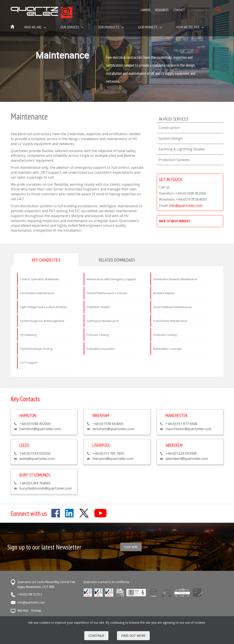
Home (13, 27)
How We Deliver (190, 27)
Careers (145, 10)
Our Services (72, 27)
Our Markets (150, 27)
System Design (171, 138)
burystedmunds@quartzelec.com (46, 488)
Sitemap (36, 610)
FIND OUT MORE (133, 636)
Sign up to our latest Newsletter (44, 547)
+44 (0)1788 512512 (30, 594)
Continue (96, 636)
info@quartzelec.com (186, 206)
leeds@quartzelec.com (37, 459)
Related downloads (117, 260)
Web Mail (23, 610)
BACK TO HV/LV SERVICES (174, 221)
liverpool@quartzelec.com (113, 459)
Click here (131, 547)
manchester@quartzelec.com (189, 429)
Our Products (111, 27)
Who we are (35, 27)
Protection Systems (174, 160)
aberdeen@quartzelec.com (187, 459)
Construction (169, 128)
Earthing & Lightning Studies (182, 149)
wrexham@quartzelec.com (113, 429)
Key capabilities (46, 260)
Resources (162, 10)
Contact (179, 10)
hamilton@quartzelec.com (40, 429)
